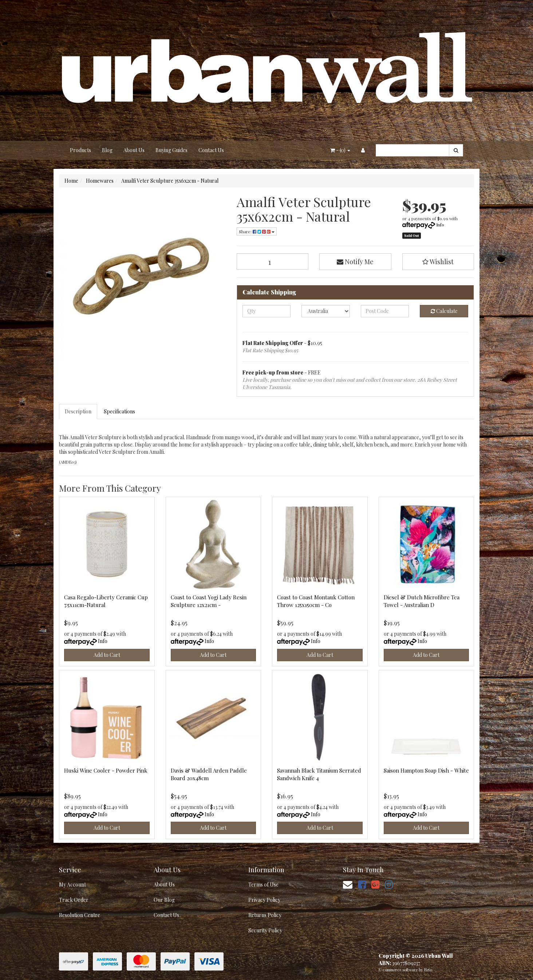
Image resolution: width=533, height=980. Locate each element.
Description (78, 411)
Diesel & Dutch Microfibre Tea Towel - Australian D (422, 601)
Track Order (74, 900)
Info (440, 225)
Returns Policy (265, 915)
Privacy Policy (264, 900)
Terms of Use (263, 884)
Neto (428, 970)
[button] (438, 262)
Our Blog (164, 900)
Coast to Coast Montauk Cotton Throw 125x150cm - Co (316, 601)
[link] (362, 884)
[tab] (78, 412)
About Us (134, 150)
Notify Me (355, 262)
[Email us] (348, 884)
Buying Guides (171, 150)
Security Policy (265, 930)
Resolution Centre (80, 915)
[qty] (267, 311)
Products (80, 150)
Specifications (119, 411)
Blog (107, 150)
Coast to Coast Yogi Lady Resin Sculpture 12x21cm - (209, 601)
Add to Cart (107, 655)
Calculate (444, 311)
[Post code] (385, 311)
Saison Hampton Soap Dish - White (426, 770)
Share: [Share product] (257, 231)
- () (340, 150)
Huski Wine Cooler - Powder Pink (106, 770)
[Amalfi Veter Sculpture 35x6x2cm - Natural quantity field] (273, 261)
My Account (72, 884)
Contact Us (211, 150)
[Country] (326, 311)
